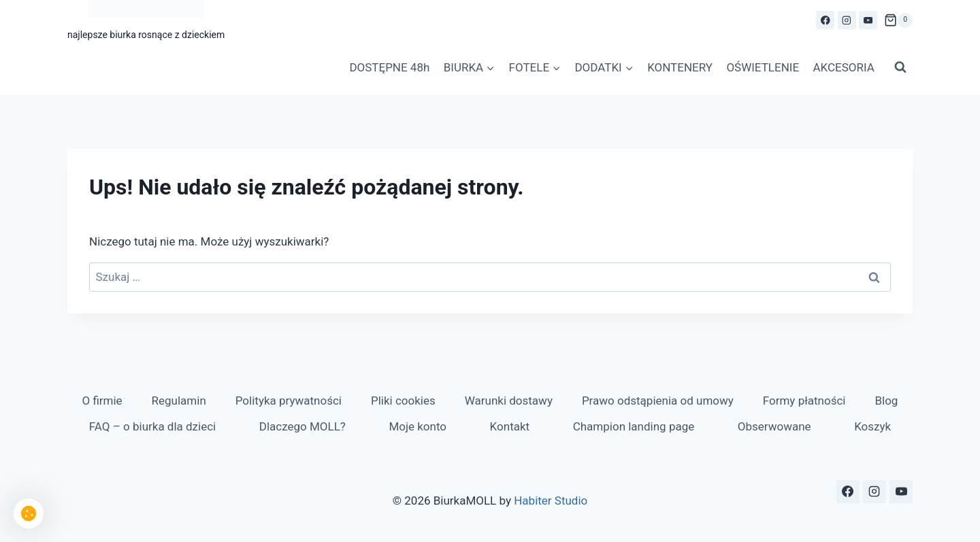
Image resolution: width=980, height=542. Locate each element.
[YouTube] (868, 20)
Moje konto (418, 426)
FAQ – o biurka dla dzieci (152, 426)
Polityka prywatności (289, 401)
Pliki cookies (403, 401)
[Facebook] (825, 20)
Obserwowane (774, 426)
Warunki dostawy (509, 401)
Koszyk (872, 426)
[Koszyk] (898, 20)
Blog (886, 401)
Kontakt (510, 426)
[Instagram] (847, 20)
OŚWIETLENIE (763, 67)
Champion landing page (634, 426)
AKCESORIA (843, 67)
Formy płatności (804, 401)
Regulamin (179, 401)
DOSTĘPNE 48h (389, 67)
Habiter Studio (551, 501)
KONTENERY (680, 67)
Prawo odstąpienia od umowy (658, 401)
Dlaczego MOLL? (303, 426)
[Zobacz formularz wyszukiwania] (900, 67)
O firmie (102, 401)
